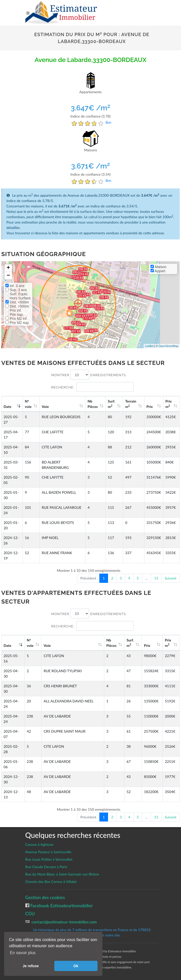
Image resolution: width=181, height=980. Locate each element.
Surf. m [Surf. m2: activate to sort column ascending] (111, 404)
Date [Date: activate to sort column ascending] (7, 407)
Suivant (171, 578)
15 (156, 578)
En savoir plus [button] (23, 953)
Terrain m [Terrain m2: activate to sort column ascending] (131, 404)
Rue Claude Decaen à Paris (46, 867)
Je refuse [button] (31, 966)
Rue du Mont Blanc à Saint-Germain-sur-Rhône (62, 874)
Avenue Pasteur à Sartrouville (48, 852)
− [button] (8, 276)
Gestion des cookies (45, 897)
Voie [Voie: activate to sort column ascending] (45, 407)
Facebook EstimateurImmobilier (61, 906)
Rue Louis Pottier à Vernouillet (49, 859)
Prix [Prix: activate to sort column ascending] (150, 407)
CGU (30, 914)
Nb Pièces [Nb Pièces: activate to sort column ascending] (93, 404)
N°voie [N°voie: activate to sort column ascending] (28, 404)
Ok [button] (76, 966)
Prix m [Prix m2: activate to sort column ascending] (169, 404)
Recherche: (92, 387)
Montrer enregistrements (89, 375)
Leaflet (149, 346)
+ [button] (8, 268)
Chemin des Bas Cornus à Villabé (51, 882)
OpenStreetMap (168, 346)
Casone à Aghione (39, 844)
